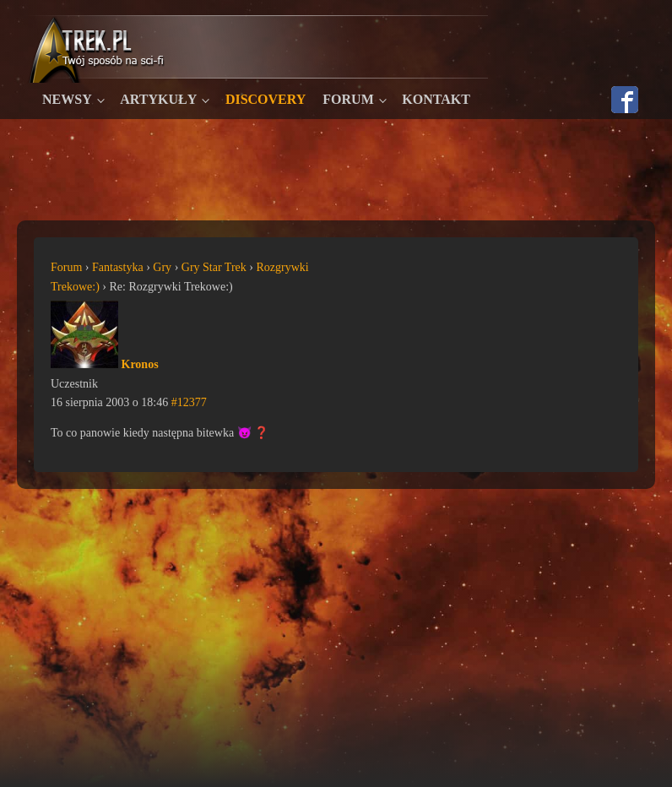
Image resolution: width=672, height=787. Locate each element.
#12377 (189, 402)
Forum (348, 99)
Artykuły (158, 99)
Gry (162, 267)
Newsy (67, 99)
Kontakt (436, 99)
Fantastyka (118, 267)
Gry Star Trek (214, 267)
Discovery (266, 99)
